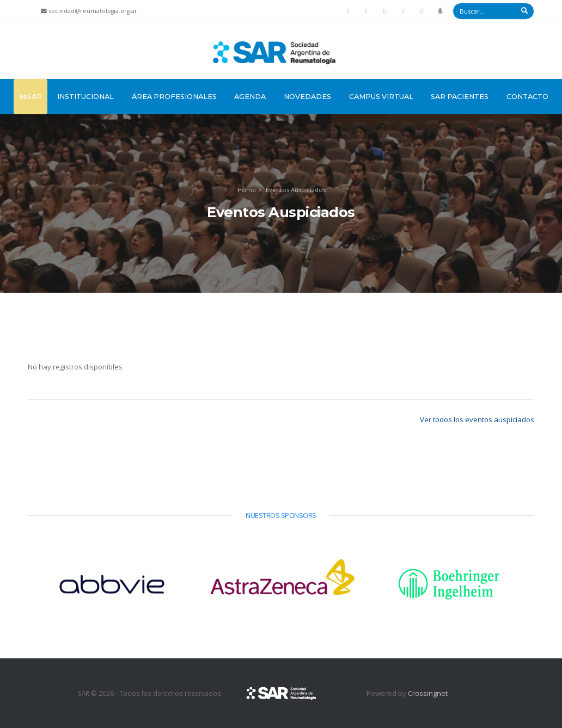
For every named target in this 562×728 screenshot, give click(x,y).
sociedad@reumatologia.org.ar (93, 11)
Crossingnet (428, 693)
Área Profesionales (174, 97)
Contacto (527, 97)
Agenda (250, 97)
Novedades (307, 97)
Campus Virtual (381, 97)
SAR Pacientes (460, 97)
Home (247, 190)
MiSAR (30, 97)
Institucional (85, 97)
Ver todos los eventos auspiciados (477, 419)
